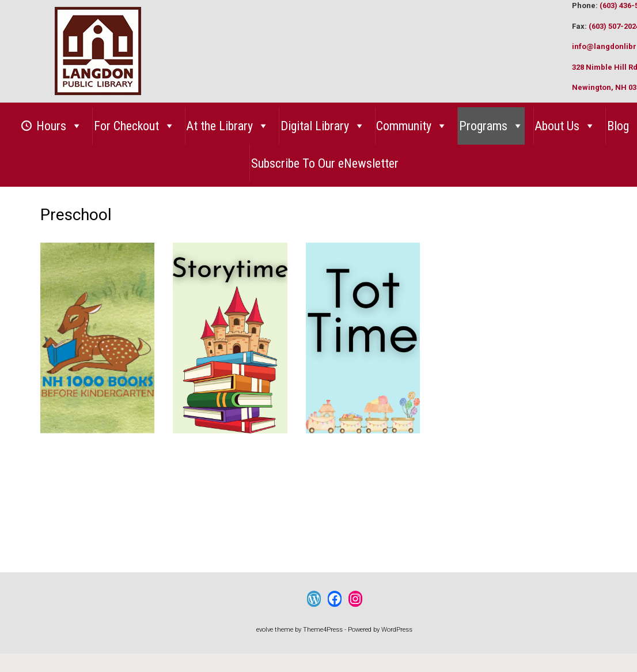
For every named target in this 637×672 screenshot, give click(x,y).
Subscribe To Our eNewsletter (325, 163)
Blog (618, 126)
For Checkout (134, 126)
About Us (565, 126)
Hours (59, 126)
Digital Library (323, 126)
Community (412, 126)
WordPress (397, 630)
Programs (491, 126)
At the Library (227, 126)
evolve (265, 630)
